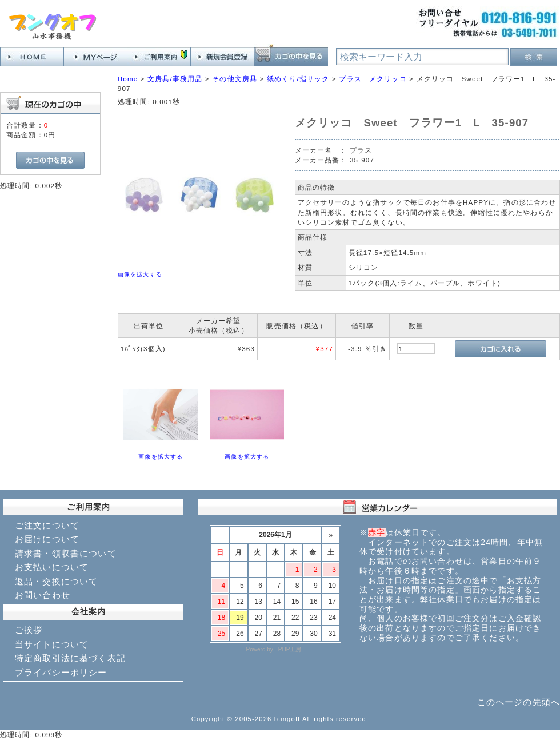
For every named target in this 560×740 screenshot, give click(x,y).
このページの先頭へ (519, 702)
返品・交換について (56, 581)
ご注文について (47, 525)
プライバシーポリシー (61, 672)
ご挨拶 (29, 630)
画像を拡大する (140, 274)
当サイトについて (52, 644)
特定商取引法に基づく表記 (70, 658)
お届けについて (47, 539)
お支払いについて (52, 567)
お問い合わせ (43, 595)
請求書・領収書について (66, 553)
